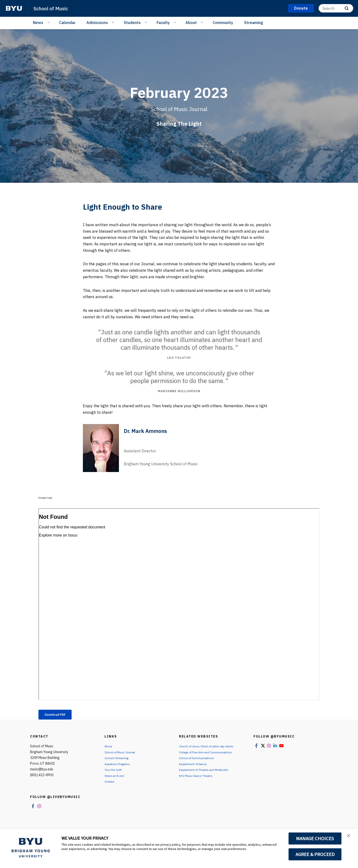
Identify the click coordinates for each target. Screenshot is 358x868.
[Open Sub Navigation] (49, 22)
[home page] (14, 8)
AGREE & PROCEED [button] (315, 854)
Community (223, 23)
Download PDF (60, 715)
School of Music (54, 8)
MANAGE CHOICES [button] (315, 838)
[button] (350, 837)
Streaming (254, 23)
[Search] (336, 8)
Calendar (67, 23)
